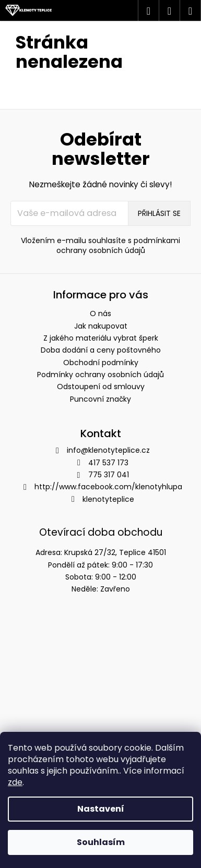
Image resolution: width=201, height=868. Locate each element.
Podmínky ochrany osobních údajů (100, 375)
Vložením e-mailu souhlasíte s (100, 246)
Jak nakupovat (101, 326)
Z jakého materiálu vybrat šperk (101, 338)
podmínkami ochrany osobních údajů (119, 245)
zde (15, 782)
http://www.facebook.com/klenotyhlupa (108, 487)
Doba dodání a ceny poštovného (101, 350)
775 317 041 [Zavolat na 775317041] (109, 475)
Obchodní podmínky (101, 363)
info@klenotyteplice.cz (108, 450)
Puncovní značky (100, 399)
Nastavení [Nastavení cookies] (101, 809)
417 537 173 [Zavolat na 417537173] (108, 463)
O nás (100, 314)
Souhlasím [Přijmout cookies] (101, 842)
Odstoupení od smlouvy (101, 387)
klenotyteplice (108, 499)
